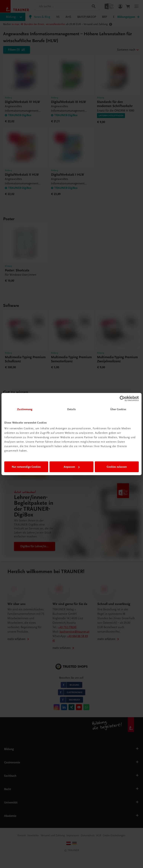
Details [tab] (71, 409)
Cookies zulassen (117, 467)
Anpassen (72, 467)
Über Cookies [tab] (118, 409)
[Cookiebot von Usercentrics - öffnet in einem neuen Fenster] (122, 398)
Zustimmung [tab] (25, 409)
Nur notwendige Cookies (26, 467)
